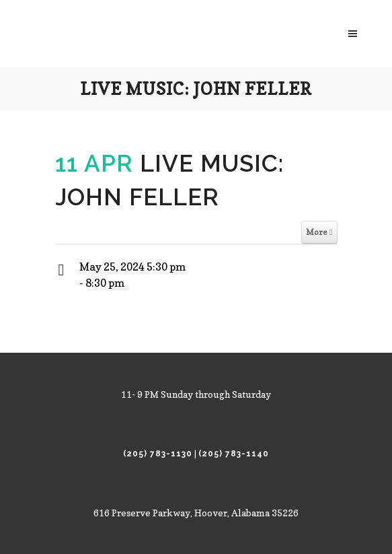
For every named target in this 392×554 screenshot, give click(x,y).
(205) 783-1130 (158, 454)
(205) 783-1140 (234, 454)
